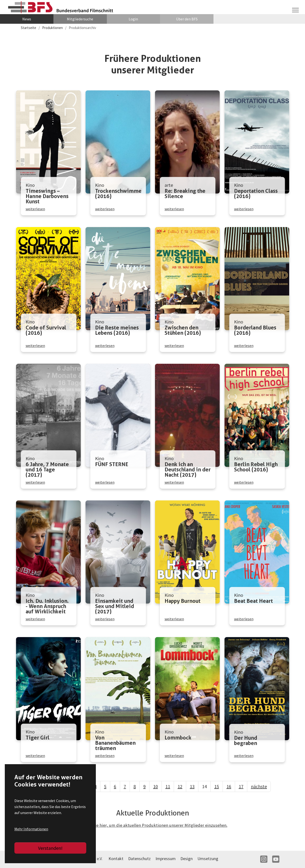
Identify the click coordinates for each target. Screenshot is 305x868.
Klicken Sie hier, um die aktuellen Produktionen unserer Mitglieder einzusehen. (153, 825)
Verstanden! (50, 848)
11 (168, 786)
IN (264, 860)
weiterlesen (35, 209)
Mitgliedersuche (80, 19)
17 (241, 786)
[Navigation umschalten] (295, 10)
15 (217, 786)
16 (229, 786)
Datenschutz (139, 859)
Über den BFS (187, 19)
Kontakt (116, 859)
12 (180, 786)
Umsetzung (208, 859)
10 (155, 786)
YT (276, 860)
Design (187, 859)
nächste (259, 786)
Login (133, 19)
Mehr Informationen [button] (31, 829)
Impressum (166, 859)
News (27, 19)
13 (192, 786)
